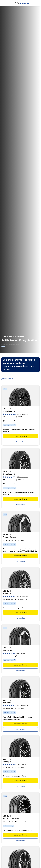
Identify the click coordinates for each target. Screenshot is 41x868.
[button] (15, 414)
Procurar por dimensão (20, 436)
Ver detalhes (21, 442)
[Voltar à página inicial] (22, 3)
